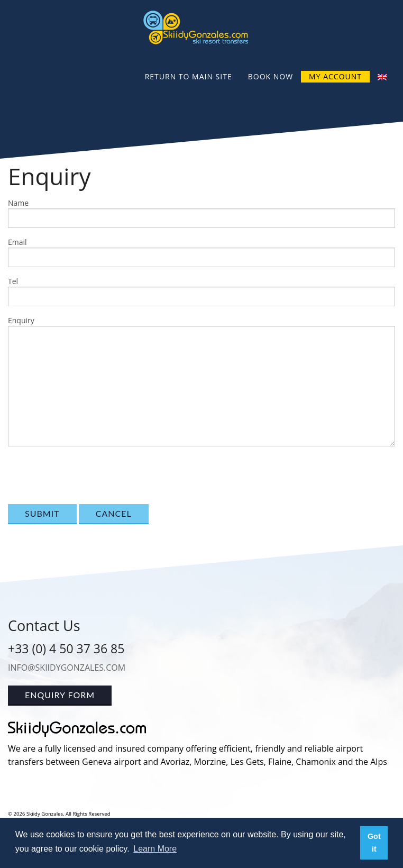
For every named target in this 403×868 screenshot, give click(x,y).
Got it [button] (374, 843)
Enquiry (21, 320)
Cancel (114, 513)
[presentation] (88, 476)
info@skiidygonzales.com (67, 668)
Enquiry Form (60, 695)
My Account (335, 76)
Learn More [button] (155, 849)
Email (17, 242)
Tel (13, 281)
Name (18, 203)
